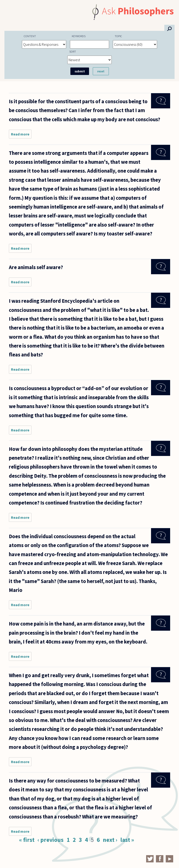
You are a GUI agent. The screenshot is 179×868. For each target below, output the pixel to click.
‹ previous (51, 840)
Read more (21, 135)
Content (30, 36)
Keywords (79, 36)
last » (127, 840)
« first (27, 840)
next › (110, 840)
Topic (118, 36)
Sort (73, 51)
